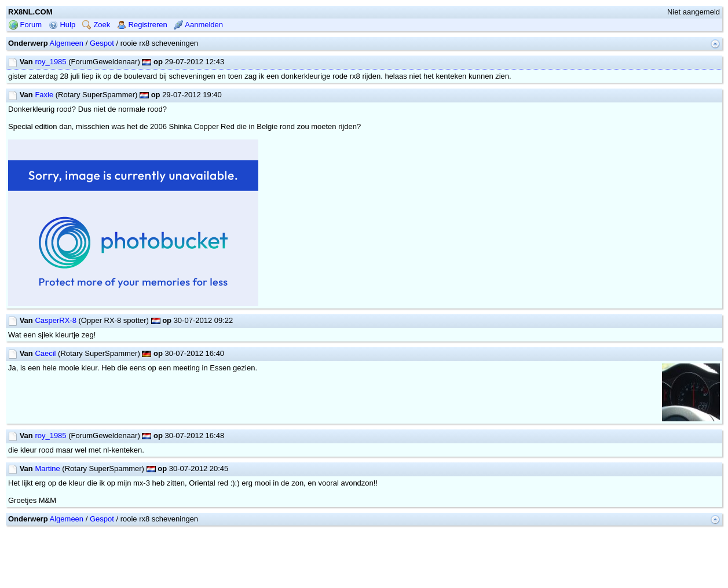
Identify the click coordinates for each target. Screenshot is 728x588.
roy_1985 (50, 62)
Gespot (102, 43)
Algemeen (67, 43)
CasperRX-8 (56, 320)
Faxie (44, 95)
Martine (47, 468)
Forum (25, 25)
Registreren (142, 25)
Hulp (62, 25)
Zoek (96, 25)
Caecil (45, 353)
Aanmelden (198, 25)
